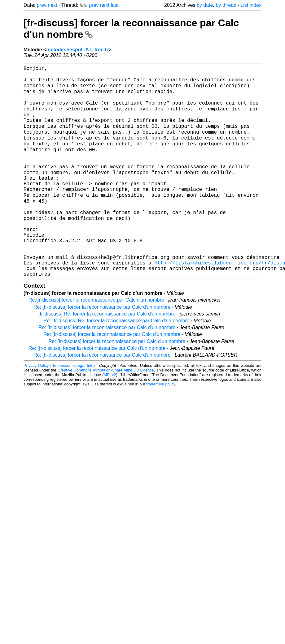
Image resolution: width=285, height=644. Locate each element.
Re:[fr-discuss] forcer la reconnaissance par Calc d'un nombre (96, 340)
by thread (226, 5)
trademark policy (161, 425)
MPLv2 (110, 415)
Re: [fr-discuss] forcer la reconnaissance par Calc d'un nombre (102, 348)
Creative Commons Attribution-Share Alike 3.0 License (106, 411)
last (115, 5)
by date (205, 5)
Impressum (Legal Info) (74, 406)
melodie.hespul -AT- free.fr (77, 50)
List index (251, 5)
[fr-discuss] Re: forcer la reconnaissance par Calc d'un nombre (107, 354)
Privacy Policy (36, 406)
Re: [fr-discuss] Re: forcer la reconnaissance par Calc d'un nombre (116, 361)
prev (42, 5)
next (52, 5)
